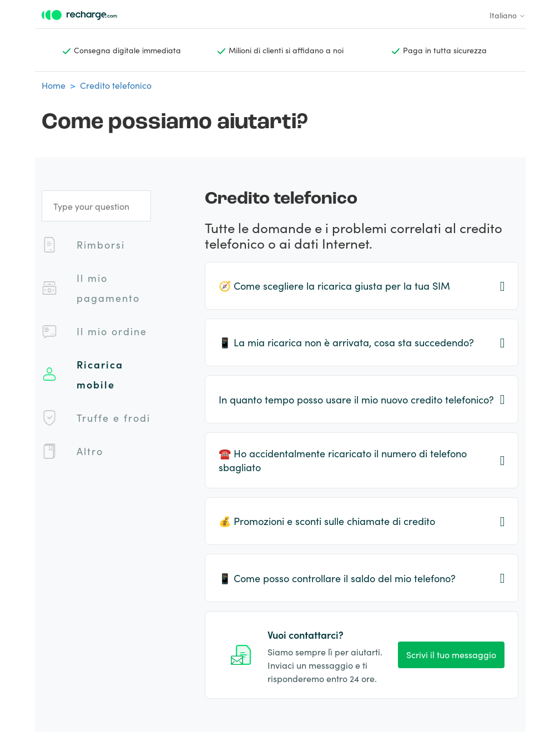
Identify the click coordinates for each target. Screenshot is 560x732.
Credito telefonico (116, 85)
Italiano (508, 15)
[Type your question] (96, 206)
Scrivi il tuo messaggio (451, 654)
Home (54, 85)
